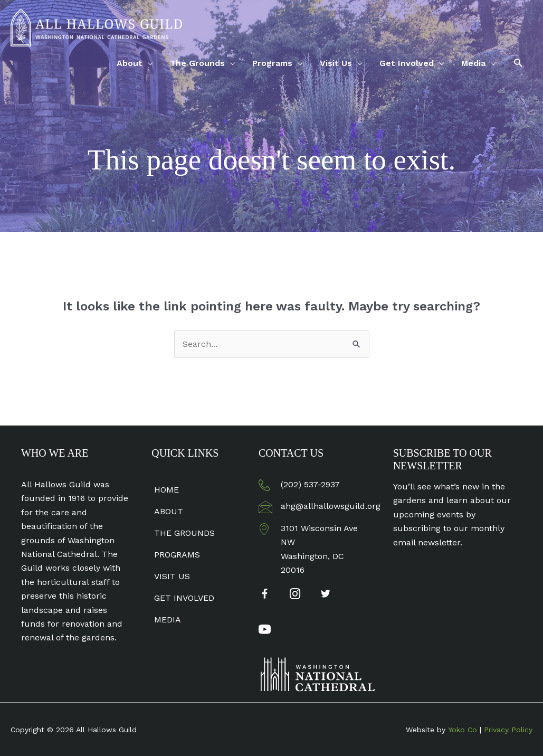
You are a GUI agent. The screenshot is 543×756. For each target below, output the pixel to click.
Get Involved (407, 63)
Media (473, 63)
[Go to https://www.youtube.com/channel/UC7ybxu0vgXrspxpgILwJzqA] (265, 631)
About (130, 63)
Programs (272, 63)
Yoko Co (463, 730)
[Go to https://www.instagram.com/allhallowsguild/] (295, 595)
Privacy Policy (508, 730)
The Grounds (197, 63)
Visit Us (336, 63)
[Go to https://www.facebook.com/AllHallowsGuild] (265, 596)
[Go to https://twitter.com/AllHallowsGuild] (326, 595)
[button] (518, 63)
